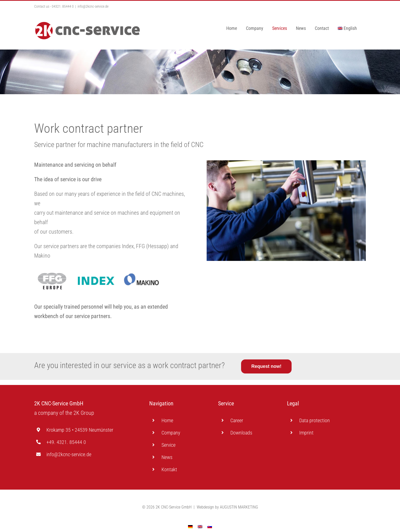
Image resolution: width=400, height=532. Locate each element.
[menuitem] (347, 28)
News (167, 457)
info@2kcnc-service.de (93, 6)
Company (171, 433)
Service (168, 445)
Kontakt (169, 469)
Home (167, 420)
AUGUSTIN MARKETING (239, 498)
